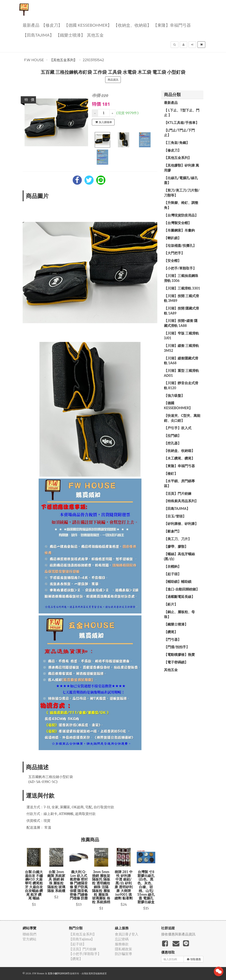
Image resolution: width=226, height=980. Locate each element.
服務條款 (122, 944)
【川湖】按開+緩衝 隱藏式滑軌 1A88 (181, 323)
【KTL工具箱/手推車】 (182, 123)
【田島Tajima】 (38, 35)
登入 (135, 934)
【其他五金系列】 (63, 60)
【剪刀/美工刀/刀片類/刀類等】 (182, 193)
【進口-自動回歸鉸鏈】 (182, 589)
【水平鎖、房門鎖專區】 (179, 483)
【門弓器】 (173, 639)
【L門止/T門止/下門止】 (179, 133)
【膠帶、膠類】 (176, 546)
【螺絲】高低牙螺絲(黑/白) (179, 556)
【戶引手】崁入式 (178, 428)
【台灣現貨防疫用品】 (181, 215)
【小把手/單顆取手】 (180, 268)
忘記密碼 (122, 939)
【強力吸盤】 (174, 395)
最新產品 (31, 25)
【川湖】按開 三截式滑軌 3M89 (181, 298)
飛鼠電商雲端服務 (93, 973)
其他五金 (95, 35)
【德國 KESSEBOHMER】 (88, 25)
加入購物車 (104, 122)
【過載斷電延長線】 (179, 597)
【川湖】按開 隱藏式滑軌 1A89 (181, 311)
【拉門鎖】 (173, 435)
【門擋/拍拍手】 (177, 647)
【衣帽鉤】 (173, 566)
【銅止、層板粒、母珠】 (179, 614)
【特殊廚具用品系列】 (181, 501)
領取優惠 (194, 959)
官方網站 (29, 939)
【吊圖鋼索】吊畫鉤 (179, 230)
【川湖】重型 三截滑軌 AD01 (181, 373)
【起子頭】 (173, 574)
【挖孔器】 (173, 443)
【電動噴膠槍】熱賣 (179, 654)
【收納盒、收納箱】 (132, 25)
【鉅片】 (171, 604)
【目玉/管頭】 (175, 516)
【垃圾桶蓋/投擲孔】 (180, 245)
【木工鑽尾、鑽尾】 (179, 458)
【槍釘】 (171, 473)
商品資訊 (113, 80)
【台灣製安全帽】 (178, 223)
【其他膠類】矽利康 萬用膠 (181, 168)
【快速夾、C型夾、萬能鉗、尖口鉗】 (182, 418)
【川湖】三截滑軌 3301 (182, 288)
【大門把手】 (174, 253)
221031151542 (93, 60)
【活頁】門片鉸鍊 (178, 493)
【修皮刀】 (52, 25)
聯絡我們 (29, 934)
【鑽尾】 (171, 632)
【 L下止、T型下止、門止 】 (182, 113)
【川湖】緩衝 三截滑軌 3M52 (181, 348)
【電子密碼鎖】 (176, 662)
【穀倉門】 (173, 531)
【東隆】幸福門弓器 (172, 25)
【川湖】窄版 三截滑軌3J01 (181, 336)
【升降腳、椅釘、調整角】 (181, 205)
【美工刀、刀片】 (178, 539)
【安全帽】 (173, 261)
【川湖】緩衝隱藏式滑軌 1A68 (181, 361)
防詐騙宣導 (123, 954)
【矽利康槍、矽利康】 (181, 524)
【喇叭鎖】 (173, 238)
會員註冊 (122, 934)
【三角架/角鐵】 (177, 143)
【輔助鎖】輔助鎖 (178, 581)
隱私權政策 (123, 949)
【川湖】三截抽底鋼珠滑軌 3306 (181, 278)
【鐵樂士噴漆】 (70, 35)
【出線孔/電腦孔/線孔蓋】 (181, 180)
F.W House (34, 60)
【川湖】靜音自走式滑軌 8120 (181, 385)
